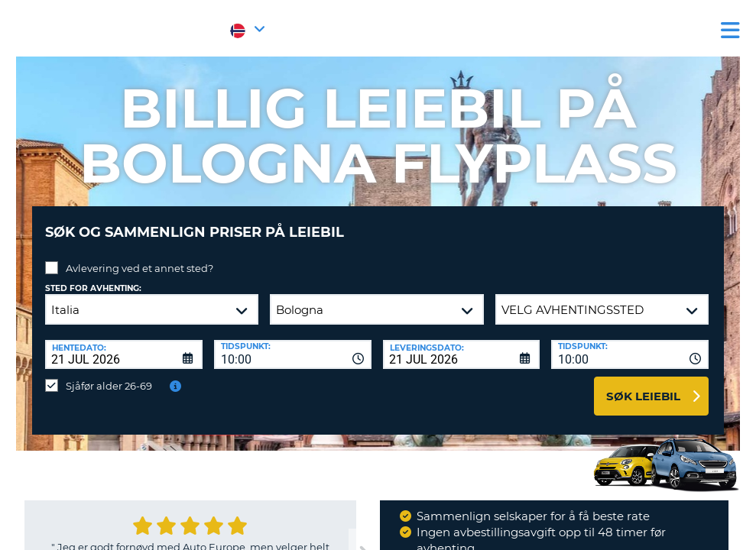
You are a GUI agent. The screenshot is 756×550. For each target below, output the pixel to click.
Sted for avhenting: (93, 277)
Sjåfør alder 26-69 (109, 374)
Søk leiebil (643, 385)
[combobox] (293, 343)
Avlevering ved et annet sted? (140, 257)
